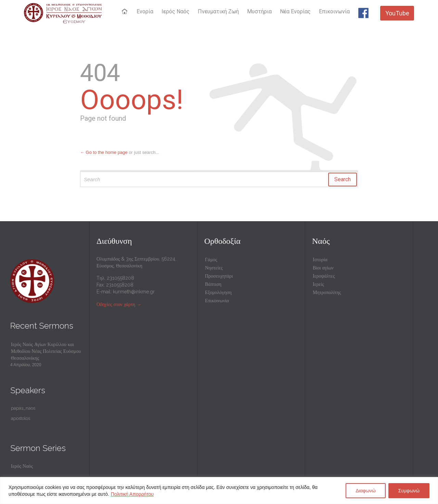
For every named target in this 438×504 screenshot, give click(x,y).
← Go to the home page (104, 152)
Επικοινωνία (217, 301)
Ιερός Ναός (22, 466)
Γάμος (211, 260)
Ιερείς (318, 284)
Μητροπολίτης (327, 292)
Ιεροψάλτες (324, 276)
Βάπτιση (213, 284)
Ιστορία (320, 260)
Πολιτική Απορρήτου (132, 494)
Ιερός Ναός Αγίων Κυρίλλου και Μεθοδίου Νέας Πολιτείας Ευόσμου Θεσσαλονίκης (46, 351)
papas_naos (23, 408)
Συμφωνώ (409, 491)
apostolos (21, 418)
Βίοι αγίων (323, 268)
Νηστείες (214, 268)
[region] (219, 490)
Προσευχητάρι (219, 276)
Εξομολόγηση (218, 292)
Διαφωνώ (366, 491)
